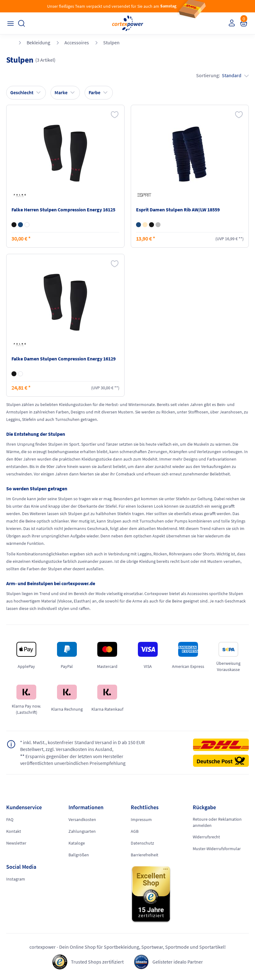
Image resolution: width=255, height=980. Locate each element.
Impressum (141, 819)
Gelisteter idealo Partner (178, 962)
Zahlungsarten (82, 831)
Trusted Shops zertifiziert (97, 962)
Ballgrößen (79, 855)
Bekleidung (38, 42)
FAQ (10, 819)
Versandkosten (82, 819)
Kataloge (77, 843)
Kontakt (14, 831)
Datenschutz (142, 843)
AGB (135, 831)
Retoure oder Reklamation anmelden (217, 822)
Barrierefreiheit (145, 855)
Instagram (16, 879)
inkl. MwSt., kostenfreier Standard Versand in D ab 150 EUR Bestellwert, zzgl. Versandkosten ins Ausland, (83, 746)
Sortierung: (222, 75)
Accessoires (77, 42)
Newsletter (16, 843)
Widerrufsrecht (206, 837)
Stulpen (111, 42)
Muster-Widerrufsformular (217, 849)
